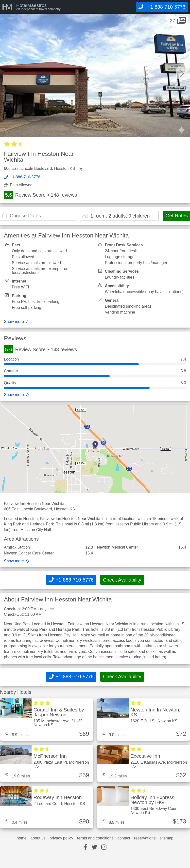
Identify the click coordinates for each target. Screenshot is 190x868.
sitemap (166, 838)
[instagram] (104, 847)
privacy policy (61, 838)
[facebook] (86, 847)
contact (124, 838)
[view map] (82, 169)
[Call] (162, 7)
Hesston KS (65, 168)
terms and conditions (95, 838)
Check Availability (122, 580)
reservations (145, 838)
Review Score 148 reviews (41, 195)
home (22, 838)
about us (38, 838)
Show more (14, 322)
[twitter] (94, 847)
